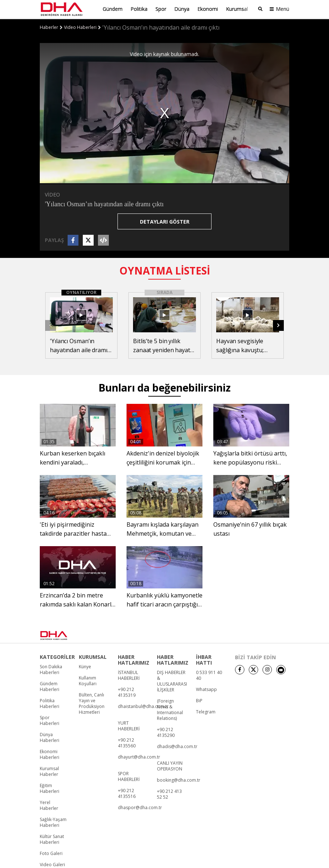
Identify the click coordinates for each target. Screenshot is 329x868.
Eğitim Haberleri (50, 788)
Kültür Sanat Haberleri (52, 839)
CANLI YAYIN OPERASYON (170, 765)
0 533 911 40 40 (209, 675)
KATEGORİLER (57, 656)
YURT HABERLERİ (129, 725)
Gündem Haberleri (50, 686)
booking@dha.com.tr (179, 780)
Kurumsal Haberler (49, 771)
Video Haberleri (80, 26)
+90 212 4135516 (127, 793)
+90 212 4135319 (127, 692)
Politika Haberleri (50, 703)
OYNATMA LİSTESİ (165, 269)
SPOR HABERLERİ (129, 776)
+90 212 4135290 (166, 732)
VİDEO (52, 193)
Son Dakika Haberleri (51, 669)
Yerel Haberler (49, 805)
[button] (278, 324)
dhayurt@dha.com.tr (139, 756)
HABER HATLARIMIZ (134, 659)
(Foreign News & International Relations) (170, 709)
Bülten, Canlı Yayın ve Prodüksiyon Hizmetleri (92, 703)
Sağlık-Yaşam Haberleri (53, 822)
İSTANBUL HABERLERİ (129, 675)
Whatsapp (206, 689)
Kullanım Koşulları (88, 680)
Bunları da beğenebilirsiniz (164, 387)
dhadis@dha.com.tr (177, 746)
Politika (139, 9)
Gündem (113, 9)
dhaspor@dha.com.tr (140, 807)
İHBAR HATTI (204, 659)
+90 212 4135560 (127, 742)
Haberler (49, 26)
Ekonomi (208, 9)
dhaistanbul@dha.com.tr (143, 706)
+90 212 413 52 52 (169, 794)
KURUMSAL (93, 656)
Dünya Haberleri (50, 737)
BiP (199, 700)
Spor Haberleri (50, 720)
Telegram (206, 711)
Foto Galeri (51, 853)
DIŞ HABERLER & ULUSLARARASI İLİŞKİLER (172, 681)
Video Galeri (52, 864)
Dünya (182, 9)
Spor (161, 9)
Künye (85, 666)
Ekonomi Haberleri (50, 754)
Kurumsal (237, 9)
